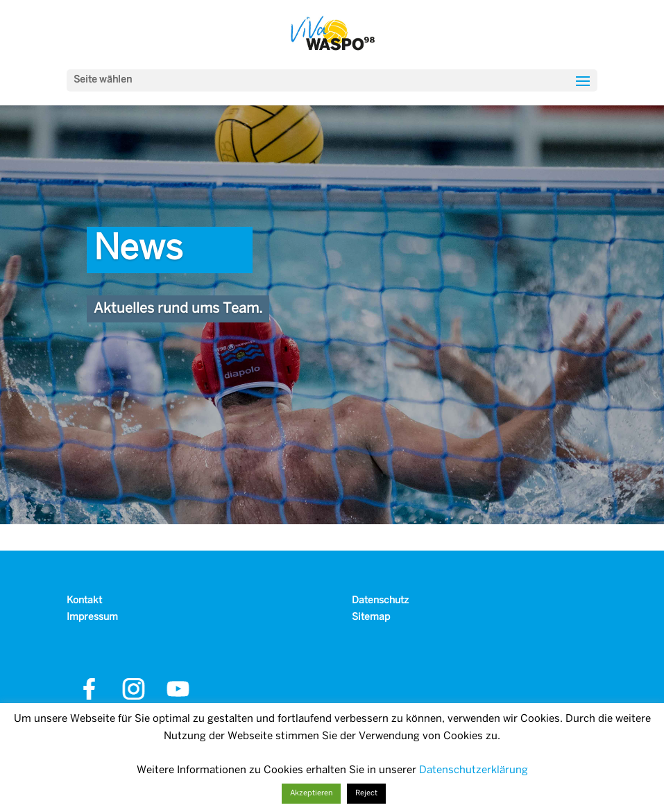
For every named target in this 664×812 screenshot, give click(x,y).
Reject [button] (366, 793)
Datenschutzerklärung (474, 770)
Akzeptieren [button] (311, 793)
